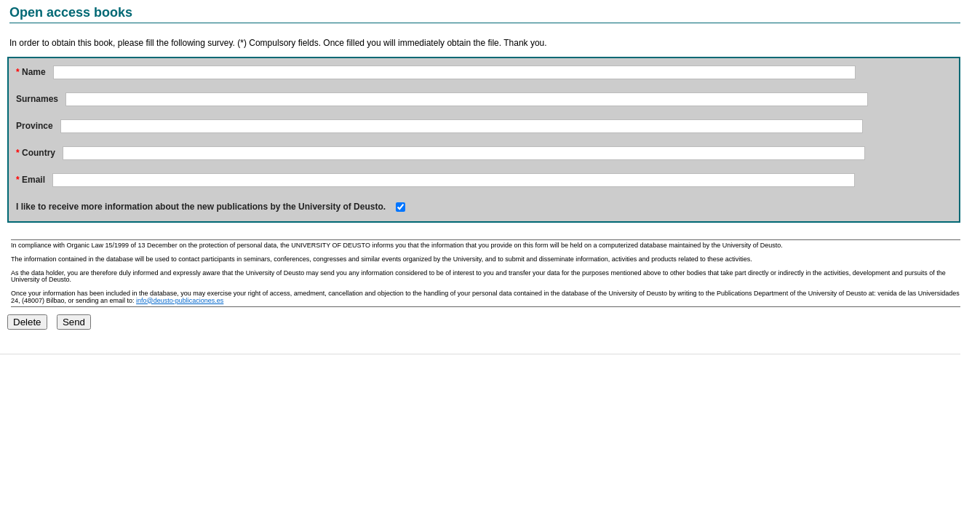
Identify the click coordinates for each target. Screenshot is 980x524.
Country (36, 153)
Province (35, 126)
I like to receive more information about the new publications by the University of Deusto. (201, 207)
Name (31, 72)
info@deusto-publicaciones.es (180, 301)
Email (31, 180)
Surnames (37, 99)
